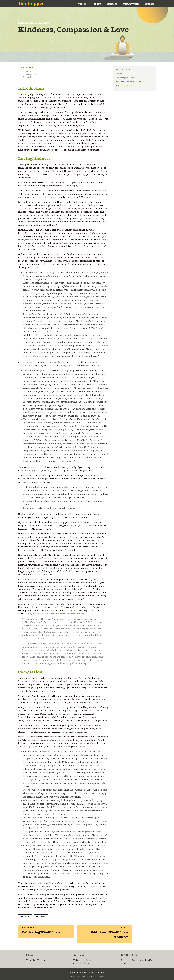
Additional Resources (125, 85)
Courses (150, 4)
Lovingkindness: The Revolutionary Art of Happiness (54, 614)
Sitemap (74, 973)
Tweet (41, 917)
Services (112, 4)
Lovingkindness (29, 74)
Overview (120, 74)
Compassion (28, 77)
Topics (83, 4)
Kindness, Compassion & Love (128, 81)
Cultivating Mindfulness (126, 78)
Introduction (28, 71)
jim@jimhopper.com (90, 973)
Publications (131, 4)
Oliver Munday (99, 976)
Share (25, 917)
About (97, 4)
